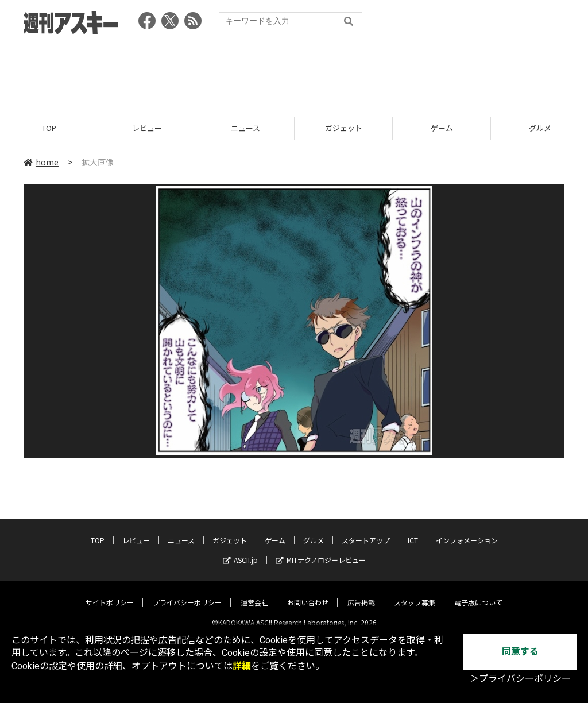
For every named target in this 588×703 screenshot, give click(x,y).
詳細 (242, 666)
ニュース (245, 128)
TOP (49, 128)
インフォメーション (467, 530)
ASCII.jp (240, 550)
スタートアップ (366, 530)
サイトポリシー (110, 592)
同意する (520, 652)
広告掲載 (361, 592)
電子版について (478, 592)
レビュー (147, 128)
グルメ (314, 530)
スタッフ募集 (415, 592)
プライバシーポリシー (187, 592)
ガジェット (344, 128)
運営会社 (254, 592)
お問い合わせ (308, 592)
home (41, 162)
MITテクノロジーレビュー (321, 550)
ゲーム (442, 128)
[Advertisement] (294, 72)
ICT (413, 530)
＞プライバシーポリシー (520, 679)
